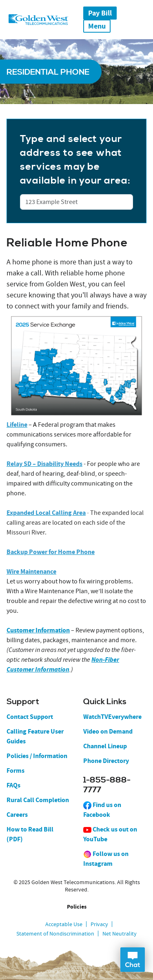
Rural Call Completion (38, 800)
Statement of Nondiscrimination (55, 933)
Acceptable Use (64, 924)
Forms (16, 770)
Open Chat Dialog (133, 960)
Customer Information (38, 630)
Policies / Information (37, 756)
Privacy (99, 924)
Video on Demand (108, 731)
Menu (97, 26)
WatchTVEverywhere (112, 717)
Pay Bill (100, 13)
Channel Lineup (105, 746)
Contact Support (30, 717)
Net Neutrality (120, 933)
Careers (17, 815)
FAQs (13, 785)
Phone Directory (106, 761)
